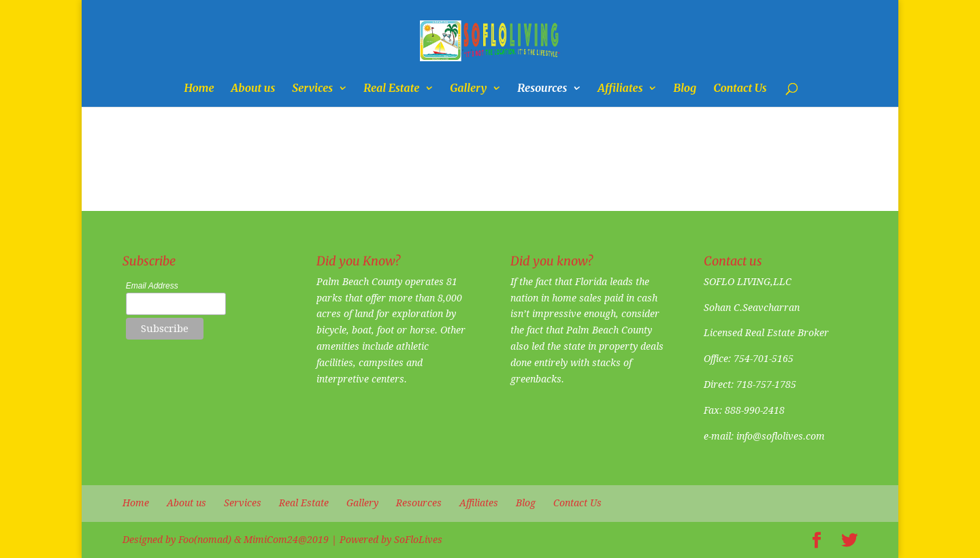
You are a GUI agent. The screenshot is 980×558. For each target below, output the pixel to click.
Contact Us (740, 89)
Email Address (152, 286)
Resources (542, 89)
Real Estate (391, 89)
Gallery (468, 89)
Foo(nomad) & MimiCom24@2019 (254, 540)
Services (312, 89)
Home (199, 89)
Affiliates (620, 89)
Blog (685, 89)
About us (254, 89)
